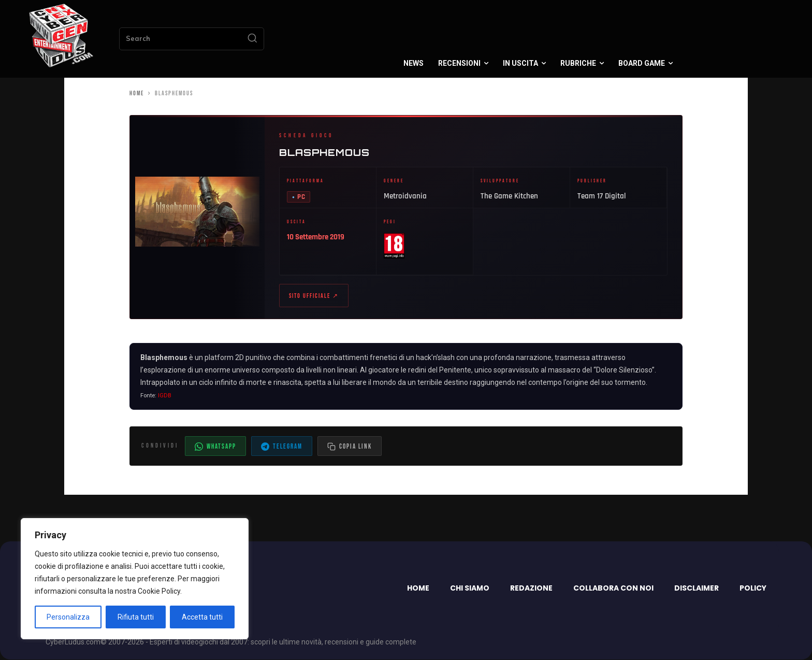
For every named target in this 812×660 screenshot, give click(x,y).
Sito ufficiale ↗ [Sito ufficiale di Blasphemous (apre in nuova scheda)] (314, 296)
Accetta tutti (202, 617)
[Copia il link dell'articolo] (350, 447)
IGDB (165, 396)
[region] (135, 579)
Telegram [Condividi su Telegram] (282, 447)
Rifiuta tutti (136, 617)
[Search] (252, 39)
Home (137, 94)
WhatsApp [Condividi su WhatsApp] (215, 447)
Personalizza (68, 617)
